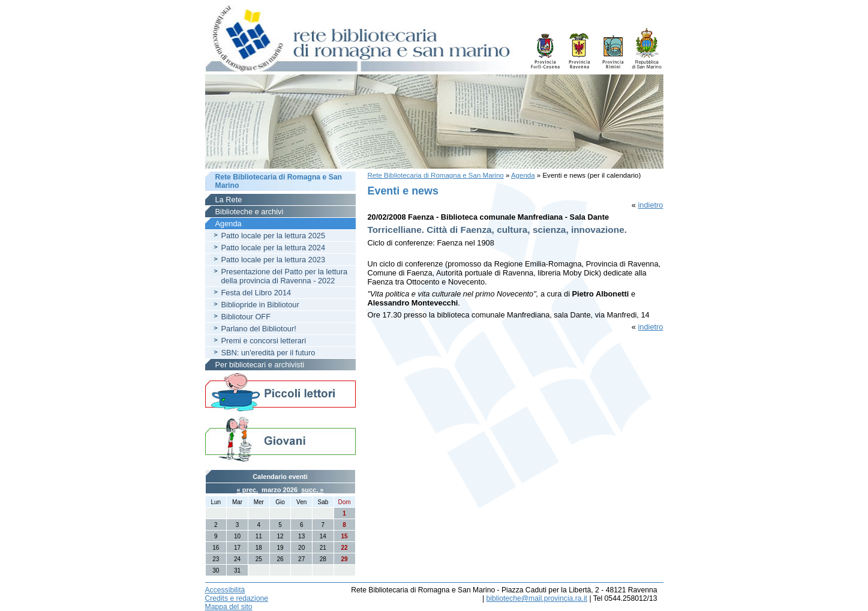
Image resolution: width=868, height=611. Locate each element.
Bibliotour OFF (246, 317)
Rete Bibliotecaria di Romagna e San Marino (436, 175)
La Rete (229, 200)
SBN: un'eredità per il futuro (268, 353)
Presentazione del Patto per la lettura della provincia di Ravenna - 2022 (285, 276)
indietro (651, 205)
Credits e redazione (237, 598)
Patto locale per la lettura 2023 (274, 260)
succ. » (312, 490)
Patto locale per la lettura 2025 (274, 236)
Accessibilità (225, 590)
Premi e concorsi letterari (264, 341)
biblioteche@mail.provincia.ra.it (537, 598)
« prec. (247, 490)
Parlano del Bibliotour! (259, 329)
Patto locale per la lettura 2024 (274, 248)
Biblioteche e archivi (250, 212)
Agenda (523, 175)
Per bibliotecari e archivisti (260, 365)
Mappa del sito (229, 607)
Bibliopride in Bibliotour (260, 305)
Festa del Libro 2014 (256, 293)
